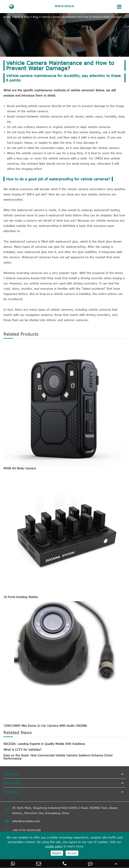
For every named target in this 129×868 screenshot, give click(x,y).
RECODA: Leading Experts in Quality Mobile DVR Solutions (44, 744)
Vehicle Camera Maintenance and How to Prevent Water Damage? (82, 17)
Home (7, 17)
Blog (36, 17)
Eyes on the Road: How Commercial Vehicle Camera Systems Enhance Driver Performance (58, 757)
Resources (12, 783)
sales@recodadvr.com (22, 821)
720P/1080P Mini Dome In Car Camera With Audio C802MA (45, 726)
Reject (57, 853)
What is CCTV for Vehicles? (22, 750)
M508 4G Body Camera (20, 468)
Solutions (11, 792)
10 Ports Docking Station (21, 597)
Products (11, 774)
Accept (72, 853)
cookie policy (54, 846)
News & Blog (22, 17)
